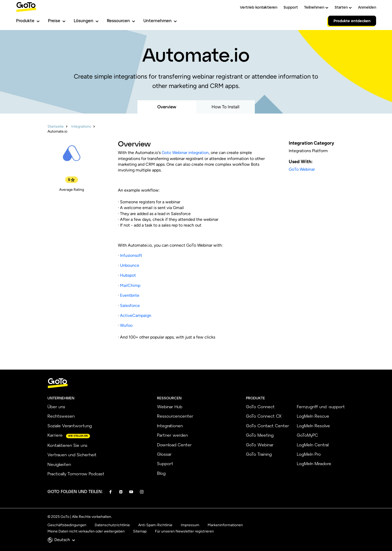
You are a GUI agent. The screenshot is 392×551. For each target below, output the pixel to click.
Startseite (56, 126)
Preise (57, 20)
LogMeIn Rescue (313, 416)
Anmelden (367, 7)
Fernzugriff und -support (321, 407)
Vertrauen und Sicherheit (72, 455)
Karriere (55, 435)
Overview (167, 107)
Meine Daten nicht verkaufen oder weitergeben (86, 531)
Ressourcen (121, 20)
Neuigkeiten (59, 464)
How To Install (225, 107)
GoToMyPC (307, 435)
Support (291, 7)
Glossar (164, 454)
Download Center (174, 445)
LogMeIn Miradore (314, 463)
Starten (343, 7)
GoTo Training (259, 454)
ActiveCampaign (136, 315)
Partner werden (172, 435)
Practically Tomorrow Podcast (76, 474)
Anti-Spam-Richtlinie (155, 525)
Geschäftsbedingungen (67, 525)
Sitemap (140, 531)
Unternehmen (160, 20)
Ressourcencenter (175, 416)
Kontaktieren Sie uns (67, 445)
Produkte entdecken (352, 21)
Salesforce (130, 306)
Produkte (28, 20)
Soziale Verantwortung (70, 426)
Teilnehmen (316, 7)
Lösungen (86, 20)
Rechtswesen (61, 416)
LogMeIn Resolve (313, 426)
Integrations (81, 126)
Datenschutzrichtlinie (112, 525)
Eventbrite (130, 295)
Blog (161, 473)
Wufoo (126, 325)
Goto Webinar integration (185, 153)
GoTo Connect (260, 407)
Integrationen (170, 426)
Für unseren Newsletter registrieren (184, 531)
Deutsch (65, 540)
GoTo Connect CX (264, 416)
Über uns (56, 407)
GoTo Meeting (260, 435)
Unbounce (130, 265)
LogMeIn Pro (309, 454)
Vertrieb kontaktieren (259, 7)
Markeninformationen (225, 525)
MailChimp (130, 285)
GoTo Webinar (302, 169)
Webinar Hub (170, 407)
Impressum (190, 525)
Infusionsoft (131, 255)
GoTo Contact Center (267, 426)
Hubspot (128, 275)
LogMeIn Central (313, 445)
